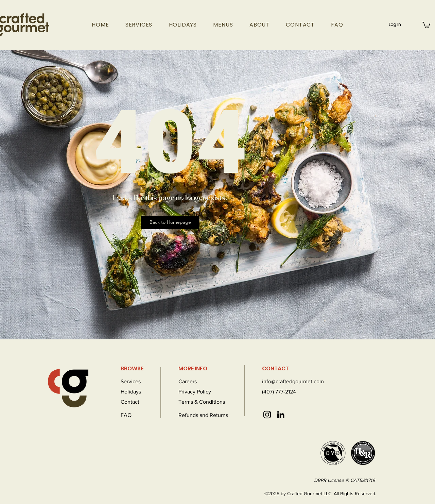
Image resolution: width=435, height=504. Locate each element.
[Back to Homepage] (170, 222)
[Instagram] (267, 415)
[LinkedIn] (281, 415)
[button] (426, 24)
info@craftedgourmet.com (293, 381)
